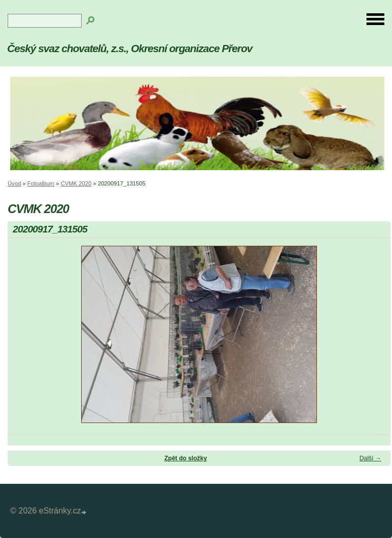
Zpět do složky (186, 458)
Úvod (14, 183)
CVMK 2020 (76, 183)
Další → (370, 458)
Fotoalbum (41, 183)
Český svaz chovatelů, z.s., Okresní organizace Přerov (130, 48)
